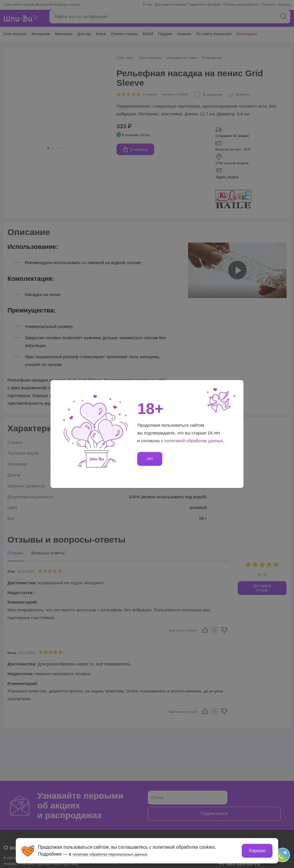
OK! (149, 459)
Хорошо (256, 849)
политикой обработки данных (194, 441)
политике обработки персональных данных (120, 853)
